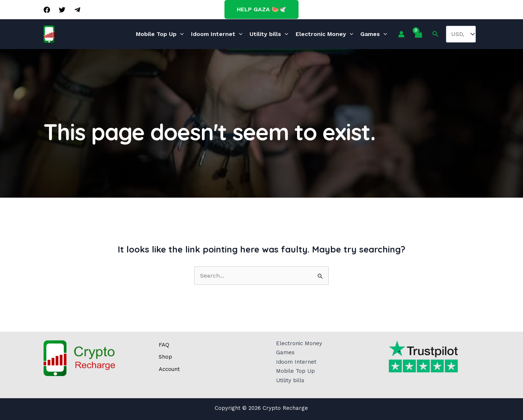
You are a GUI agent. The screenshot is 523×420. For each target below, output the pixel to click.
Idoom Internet (217, 34)
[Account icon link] (401, 34)
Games (374, 34)
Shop (165, 357)
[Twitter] (62, 10)
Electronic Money (325, 34)
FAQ (164, 345)
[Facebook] (47, 10)
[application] (180, 34)
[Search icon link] (435, 34)
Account (169, 369)
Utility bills (269, 34)
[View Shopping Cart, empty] (418, 34)
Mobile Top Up (160, 34)
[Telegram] (77, 10)
